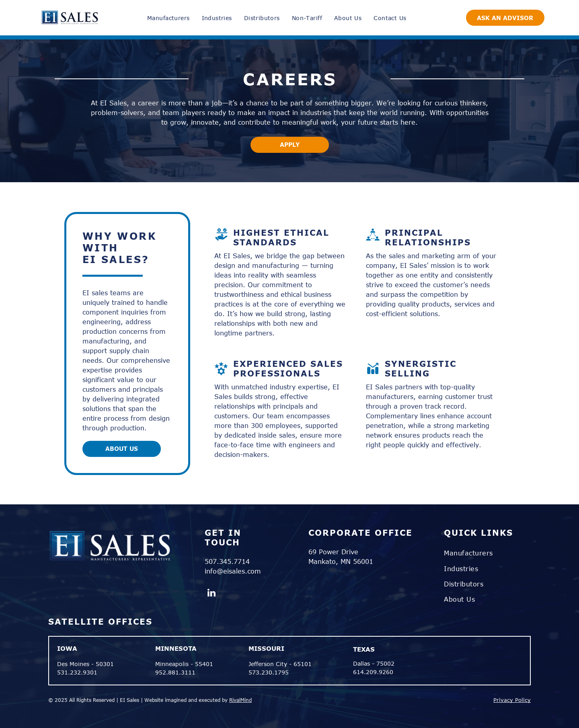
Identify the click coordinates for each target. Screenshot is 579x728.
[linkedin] (212, 594)
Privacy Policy (512, 700)
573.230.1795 (269, 672)
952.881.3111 (175, 672)
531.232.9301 (77, 672)
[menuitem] (168, 18)
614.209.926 (371, 672)
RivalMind (240, 700)
